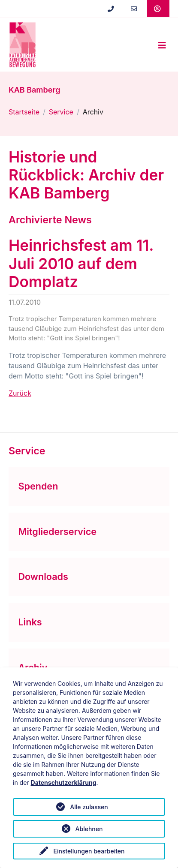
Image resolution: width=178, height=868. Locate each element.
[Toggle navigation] (162, 45)
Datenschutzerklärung (64, 782)
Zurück (20, 393)
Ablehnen (89, 829)
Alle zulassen (89, 807)
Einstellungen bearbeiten (89, 851)
